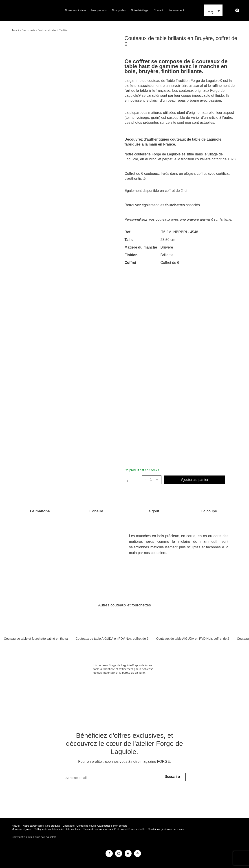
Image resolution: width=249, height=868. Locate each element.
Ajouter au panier (195, 480)
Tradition (64, 30)
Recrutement (176, 10)
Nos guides (119, 10)
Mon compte (120, 826)
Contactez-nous (86, 826)
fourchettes (175, 205)
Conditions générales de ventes (166, 829)
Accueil (15, 30)
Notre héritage (140, 10)
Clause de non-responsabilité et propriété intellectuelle (114, 829)
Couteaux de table (47, 30)
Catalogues (104, 826)
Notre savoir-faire (76, 10)
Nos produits (99, 10)
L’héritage (68, 826)
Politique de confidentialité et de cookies (57, 829)
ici (185, 191)
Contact (158, 10)
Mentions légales (21, 829)
